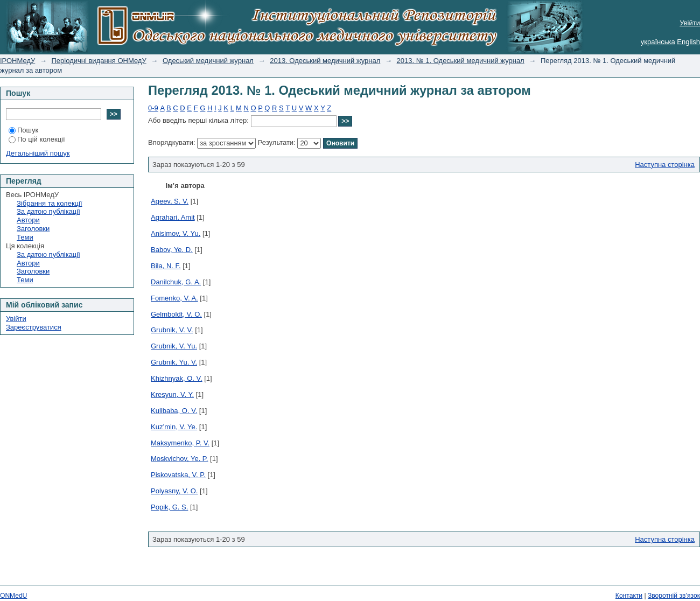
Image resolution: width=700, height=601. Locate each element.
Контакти (629, 596)
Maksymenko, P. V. (180, 443)
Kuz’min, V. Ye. (174, 427)
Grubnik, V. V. (172, 330)
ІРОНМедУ (17, 61)
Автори (28, 220)
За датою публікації (48, 211)
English (688, 42)
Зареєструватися (34, 327)
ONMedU (13, 596)
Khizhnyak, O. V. (177, 378)
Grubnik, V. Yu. (174, 346)
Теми (25, 237)
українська (658, 42)
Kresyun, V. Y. (172, 394)
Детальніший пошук (38, 153)
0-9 (153, 108)
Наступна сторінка (665, 165)
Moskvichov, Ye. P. (179, 459)
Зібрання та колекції (50, 203)
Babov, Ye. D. (172, 250)
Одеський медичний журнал (208, 61)
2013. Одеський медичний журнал (325, 61)
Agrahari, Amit (173, 217)
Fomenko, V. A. (174, 298)
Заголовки (33, 229)
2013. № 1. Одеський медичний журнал (461, 61)
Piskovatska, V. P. (178, 475)
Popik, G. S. (169, 507)
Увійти (690, 23)
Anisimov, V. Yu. (176, 233)
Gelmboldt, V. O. (176, 314)
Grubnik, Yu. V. (174, 362)
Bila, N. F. (166, 266)
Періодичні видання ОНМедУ (99, 61)
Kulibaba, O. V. (174, 411)
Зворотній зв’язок (674, 596)
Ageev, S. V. (170, 201)
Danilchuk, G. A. (176, 282)
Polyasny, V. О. (174, 491)
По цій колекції (37, 139)
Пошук (23, 130)
